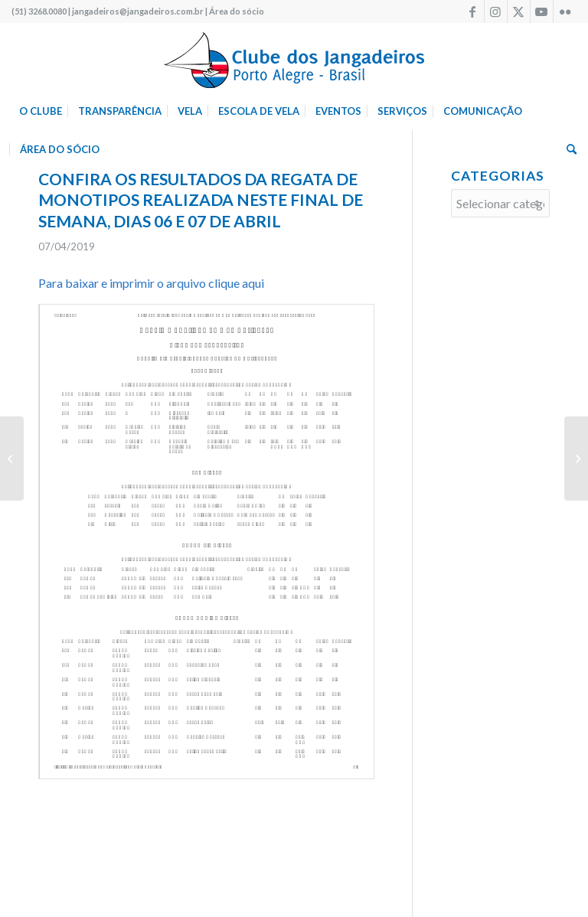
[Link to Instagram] (496, 11)
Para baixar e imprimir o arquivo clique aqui (151, 283)
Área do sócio (237, 11)
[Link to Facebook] (473, 11)
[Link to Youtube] (542, 11)
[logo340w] (294, 57)
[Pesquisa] (568, 149)
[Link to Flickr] (565, 11)
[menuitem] (41, 111)
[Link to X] (519, 11)
